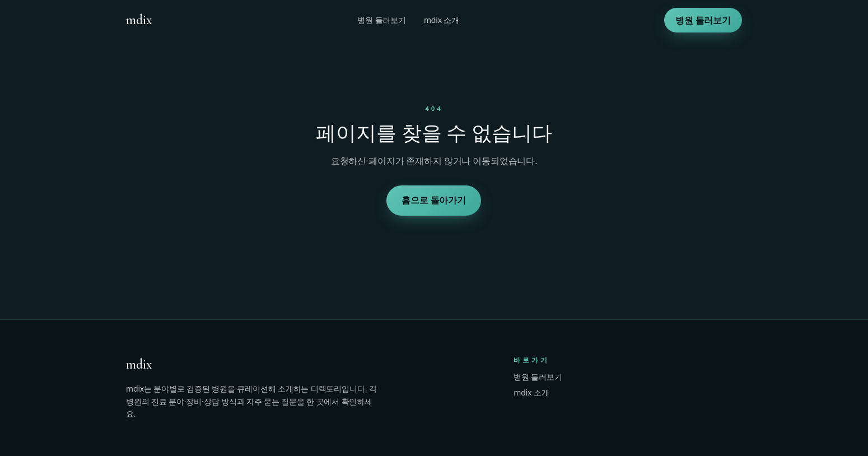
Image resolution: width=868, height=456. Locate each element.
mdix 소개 (442, 20)
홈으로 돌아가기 (434, 200)
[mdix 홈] (139, 20)
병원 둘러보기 (382, 20)
